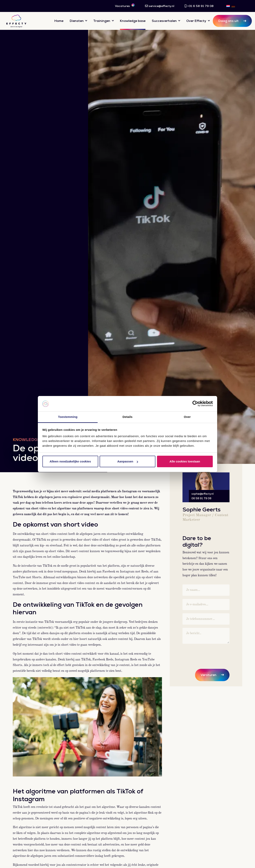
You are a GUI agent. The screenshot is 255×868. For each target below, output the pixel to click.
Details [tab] (127, 417)
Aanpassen (128, 461)
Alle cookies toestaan (185, 461)
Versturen (208, 675)
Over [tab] (187, 417)
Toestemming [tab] (68, 417)
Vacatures (125, 6)
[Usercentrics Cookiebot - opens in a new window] (195, 404)
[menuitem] (228, 6)
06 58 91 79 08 (201, 498)
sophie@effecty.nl (203, 494)
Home (59, 21)
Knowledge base (133, 21)
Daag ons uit (229, 21)
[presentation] (213, 655)
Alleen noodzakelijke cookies (70, 461)
